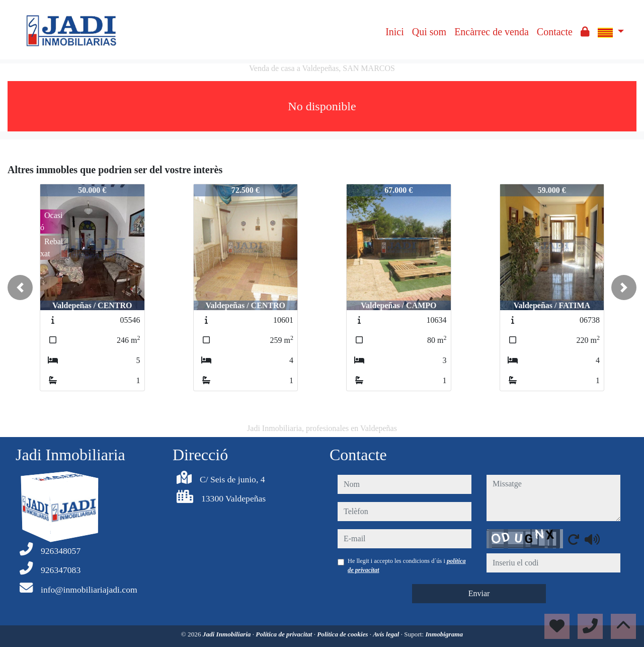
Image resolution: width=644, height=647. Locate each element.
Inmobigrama (444, 634)
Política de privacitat (285, 634)
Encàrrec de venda (492, 32)
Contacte (555, 32)
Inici (395, 32)
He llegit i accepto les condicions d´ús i (407, 565)
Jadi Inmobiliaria (228, 634)
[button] (20, 287)
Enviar (479, 593)
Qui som (429, 32)
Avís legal (387, 634)
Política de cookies (343, 634)
